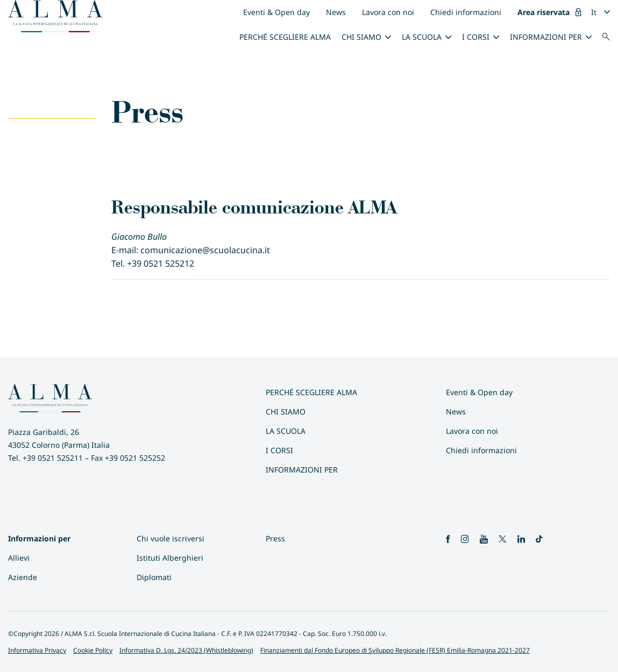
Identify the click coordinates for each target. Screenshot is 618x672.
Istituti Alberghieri (170, 558)
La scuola (422, 37)
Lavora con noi (388, 12)
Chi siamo (361, 37)
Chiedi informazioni (466, 12)
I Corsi (476, 37)
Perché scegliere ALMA (285, 37)
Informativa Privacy (37, 650)
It (594, 12)
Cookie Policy (93, 650)
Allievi (19, 558)
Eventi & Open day (276, 12)
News (336, 12)
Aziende (23, 577)
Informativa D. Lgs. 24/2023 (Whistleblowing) (186, 650)
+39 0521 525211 (53, 458)
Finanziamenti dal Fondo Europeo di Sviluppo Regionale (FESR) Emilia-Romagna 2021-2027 (395, 650)
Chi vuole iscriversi (171, 538)
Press (275, 538)
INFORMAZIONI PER (546, 37)
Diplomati (154, 577)
